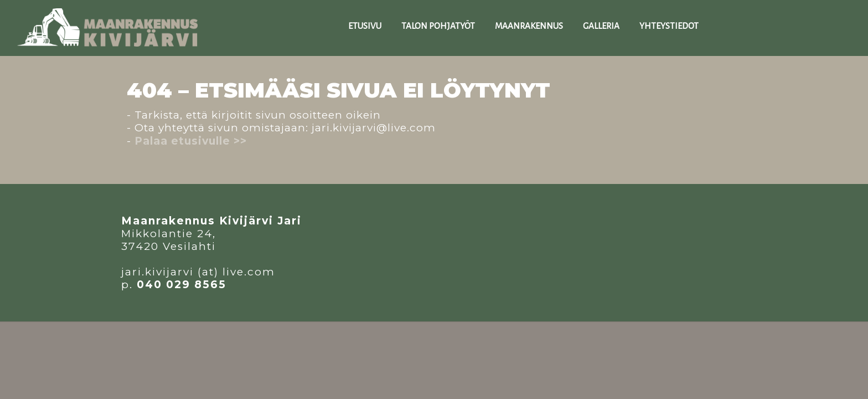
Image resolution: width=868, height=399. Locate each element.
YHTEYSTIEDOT (669, 26)
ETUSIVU (365, 26)
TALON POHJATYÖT (438, 26)
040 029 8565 (182, 285)
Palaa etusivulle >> (191, 141)
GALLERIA (601, 26)
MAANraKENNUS (529, 26)
